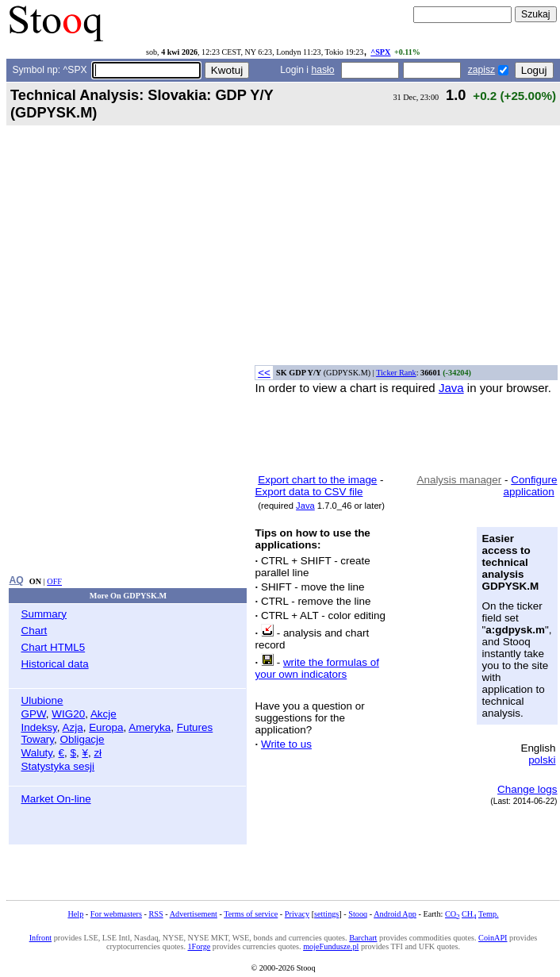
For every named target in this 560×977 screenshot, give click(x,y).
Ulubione (42, 700)
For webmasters (116, 914)
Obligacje (82, 739)
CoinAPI (493, 938)
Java (451, 388)
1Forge (199, 946)
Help (75, 914)
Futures (195, 727)
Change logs (527, 789)
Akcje (104, 714)
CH (469, 914)
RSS (155, 914)
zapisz (481, 70)
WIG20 (68, 714)
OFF (54, 581)
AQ (16, 580)
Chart (34, 631)
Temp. (489, 914)
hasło (322, 70)
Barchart (363, 938)
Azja (73, 727)
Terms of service (251, 914)
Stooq (358, 914)
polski (542, 760)
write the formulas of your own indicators (316, 668)
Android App (395, 914)
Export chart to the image (317, 480)
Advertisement (194, 914)
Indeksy (38, 727)
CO (452, 914)
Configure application (531, 486)
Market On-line (56, 799)
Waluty (36, 753)
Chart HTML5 (53, 647)
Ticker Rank (396, 373)
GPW (33, 714)
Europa (106, 727)
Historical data (54, 664)
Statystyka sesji (58, 766)
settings (326, 914)
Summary (44, 614)
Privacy (297, 914)
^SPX (380, 52)
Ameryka (150, 727)
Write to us (286, 744)
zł (98, 753)
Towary (37, 739)
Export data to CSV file (309, 492)
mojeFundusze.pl (331, 946)
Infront (40, 938)
